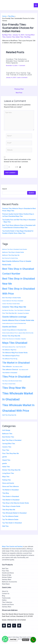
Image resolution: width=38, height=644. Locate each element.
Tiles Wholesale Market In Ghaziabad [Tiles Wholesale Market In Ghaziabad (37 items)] (18, 396)
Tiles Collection (7, 602)
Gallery (4, 600)
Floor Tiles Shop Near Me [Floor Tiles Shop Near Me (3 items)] (9, 313)
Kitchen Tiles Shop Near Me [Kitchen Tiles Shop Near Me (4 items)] (11, 336)
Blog (3, 596)
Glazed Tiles (6, 460)
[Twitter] (14, 626)
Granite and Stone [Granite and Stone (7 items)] (9, 327)
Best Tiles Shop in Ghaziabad (12, 440)
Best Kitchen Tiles (8, 437)
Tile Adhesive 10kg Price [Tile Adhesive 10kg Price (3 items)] (9, 350)
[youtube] (9, 626)
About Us (5, 591)
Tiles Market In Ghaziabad (11, 500)
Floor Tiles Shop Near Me (10, 453)
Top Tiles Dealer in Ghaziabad (12, 523)
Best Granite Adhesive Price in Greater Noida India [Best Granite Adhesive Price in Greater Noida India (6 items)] (17, 263)
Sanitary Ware (7, 580)
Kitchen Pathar (7, 577)
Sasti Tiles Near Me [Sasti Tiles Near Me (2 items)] (21, 347)
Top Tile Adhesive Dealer (10, 516)
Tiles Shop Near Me (9, 510)
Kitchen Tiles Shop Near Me (11, 470)
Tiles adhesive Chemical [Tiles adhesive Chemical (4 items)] (10, 370)
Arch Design (6, 430)
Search (5, 189)
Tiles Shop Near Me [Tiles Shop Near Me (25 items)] (14, 388)
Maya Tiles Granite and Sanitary (12, 547)
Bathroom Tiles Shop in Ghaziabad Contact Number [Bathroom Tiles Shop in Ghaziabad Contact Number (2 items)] (15, 249)
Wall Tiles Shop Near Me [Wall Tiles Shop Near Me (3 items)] (9, 415)
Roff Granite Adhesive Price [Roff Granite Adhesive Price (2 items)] (9, 347)
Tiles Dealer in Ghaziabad (11, 496)
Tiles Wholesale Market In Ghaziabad (14, 513)
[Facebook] (4, 626)
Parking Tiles (6, 480)
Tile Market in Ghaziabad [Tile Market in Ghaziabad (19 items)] (16, 363)
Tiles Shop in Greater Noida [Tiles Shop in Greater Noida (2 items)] (9, 384)
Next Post (19, 93)
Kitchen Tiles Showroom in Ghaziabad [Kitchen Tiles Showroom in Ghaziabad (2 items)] (11, 339)
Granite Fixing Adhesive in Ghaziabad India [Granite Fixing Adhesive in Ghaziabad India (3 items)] (14, 330)
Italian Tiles (19, 37)
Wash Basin (6, 584)
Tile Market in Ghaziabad (10, 490)
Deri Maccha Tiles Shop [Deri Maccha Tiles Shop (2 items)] (8, 310)
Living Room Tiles (8, 473)
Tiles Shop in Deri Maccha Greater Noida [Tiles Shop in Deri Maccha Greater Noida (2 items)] (12, 381)
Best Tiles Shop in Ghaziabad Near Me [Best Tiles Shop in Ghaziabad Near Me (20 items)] (18, 281)
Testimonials (6, 598)
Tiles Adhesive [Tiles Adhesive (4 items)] (7, 367)
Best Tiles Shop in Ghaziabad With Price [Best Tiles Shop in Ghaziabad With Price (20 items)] (18, 291)
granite (5, 463)
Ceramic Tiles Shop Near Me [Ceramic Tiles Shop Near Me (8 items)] (14, 307)
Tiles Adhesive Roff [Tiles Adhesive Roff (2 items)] (23, 370)
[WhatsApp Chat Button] (5, 639)
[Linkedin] (19, 626)
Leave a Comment (22, 78)
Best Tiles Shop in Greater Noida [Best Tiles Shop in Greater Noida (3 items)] (11, 298)
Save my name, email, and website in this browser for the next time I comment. (17, 161)
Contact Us (6, 594)
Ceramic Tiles (11, 37)
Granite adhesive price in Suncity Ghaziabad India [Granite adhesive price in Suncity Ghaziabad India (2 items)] (14, 323)
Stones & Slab (7, 575)
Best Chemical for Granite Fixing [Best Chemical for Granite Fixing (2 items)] (10, 258)
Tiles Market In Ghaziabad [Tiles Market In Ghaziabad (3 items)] (10, 373)
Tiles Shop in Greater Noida (11, 506)
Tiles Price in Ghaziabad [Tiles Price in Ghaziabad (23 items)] (16, 377)
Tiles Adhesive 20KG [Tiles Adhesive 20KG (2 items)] (17, 367)
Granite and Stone (8, 573)
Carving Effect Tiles (9, 444)
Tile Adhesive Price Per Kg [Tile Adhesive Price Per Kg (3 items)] (10, 359)
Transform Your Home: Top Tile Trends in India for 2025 (19, 74)
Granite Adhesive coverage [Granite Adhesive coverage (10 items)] (14, 317)
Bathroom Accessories (9, 582)
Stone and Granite (8, 483)
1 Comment (22, 66)
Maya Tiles (6, 477)
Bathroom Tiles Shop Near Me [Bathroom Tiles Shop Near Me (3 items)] (11, 255)
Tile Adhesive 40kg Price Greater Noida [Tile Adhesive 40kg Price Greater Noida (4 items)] (15, 353)
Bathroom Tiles (7, 434)
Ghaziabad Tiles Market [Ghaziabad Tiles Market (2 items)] (23, 313)
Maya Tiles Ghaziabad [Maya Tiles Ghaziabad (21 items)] (15, 343)
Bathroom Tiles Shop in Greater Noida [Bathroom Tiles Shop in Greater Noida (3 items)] (13, 252)
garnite (5, 457)
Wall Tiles (5, 526)
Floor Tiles (6, 450)
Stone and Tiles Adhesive (10, 486)
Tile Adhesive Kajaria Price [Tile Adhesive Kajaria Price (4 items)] (11, 356)
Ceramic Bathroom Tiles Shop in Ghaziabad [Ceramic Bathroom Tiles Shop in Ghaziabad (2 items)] (13, 301)
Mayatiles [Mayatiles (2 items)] (24, 339)
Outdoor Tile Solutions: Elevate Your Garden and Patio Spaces (17, 61)
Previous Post (19, 89)
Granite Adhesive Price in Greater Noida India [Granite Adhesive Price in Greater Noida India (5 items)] (18, 320)
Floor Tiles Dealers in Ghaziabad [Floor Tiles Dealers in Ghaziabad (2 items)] (22, 310)
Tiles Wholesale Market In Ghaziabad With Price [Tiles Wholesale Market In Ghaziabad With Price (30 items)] (18, 408)
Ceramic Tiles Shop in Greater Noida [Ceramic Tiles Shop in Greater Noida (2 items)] (11, 304)
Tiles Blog (27, 37)
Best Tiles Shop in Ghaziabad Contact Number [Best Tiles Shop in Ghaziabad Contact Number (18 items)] (18, 271)
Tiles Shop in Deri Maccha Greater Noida (15, 503)
